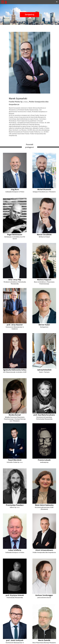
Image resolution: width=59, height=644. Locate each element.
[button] (57, 2)
